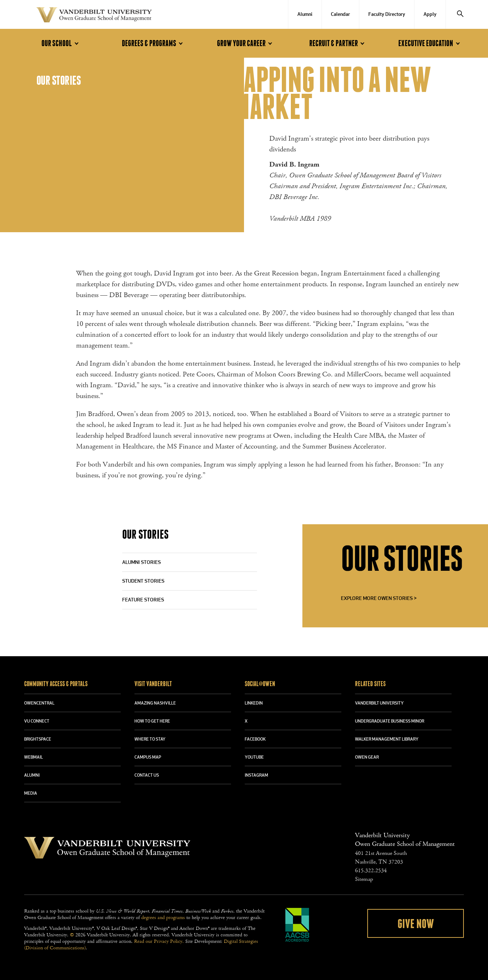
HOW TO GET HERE (152, 721)
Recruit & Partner (338, 43)
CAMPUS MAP (148, 758)
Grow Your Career (246, 43)
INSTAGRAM (256, 776)
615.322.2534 (371, 871)
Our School (61, 43)
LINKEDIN (254, 703)
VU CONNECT (37, 721)
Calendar (340, 15)
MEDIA (31, 794)
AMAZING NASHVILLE (155, 703)
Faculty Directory (387, 15)
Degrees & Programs (154, 43)
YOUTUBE (254, 758)
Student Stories (143, 581)
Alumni (305, 15)
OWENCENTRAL (39, 703)
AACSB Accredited (297, 925)
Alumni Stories (141, 563)
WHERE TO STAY (150, 740)
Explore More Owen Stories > (379, 599)
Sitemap (364, 879)
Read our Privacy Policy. (159, 941)
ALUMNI (32, 776)
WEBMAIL (34, 758)
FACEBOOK (255, 740)
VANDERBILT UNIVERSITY (379, 703)
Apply (430, 15)
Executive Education (430, 43)
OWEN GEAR (367, 758)
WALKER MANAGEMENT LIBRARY (387, 740)
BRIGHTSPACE (38, 740)
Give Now (416, 924)
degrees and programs (163, 918)
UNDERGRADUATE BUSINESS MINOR (390, 721)
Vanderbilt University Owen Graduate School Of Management (94, 16)
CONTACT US (147, 776)
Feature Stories (143, 600)
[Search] (460, 14)
